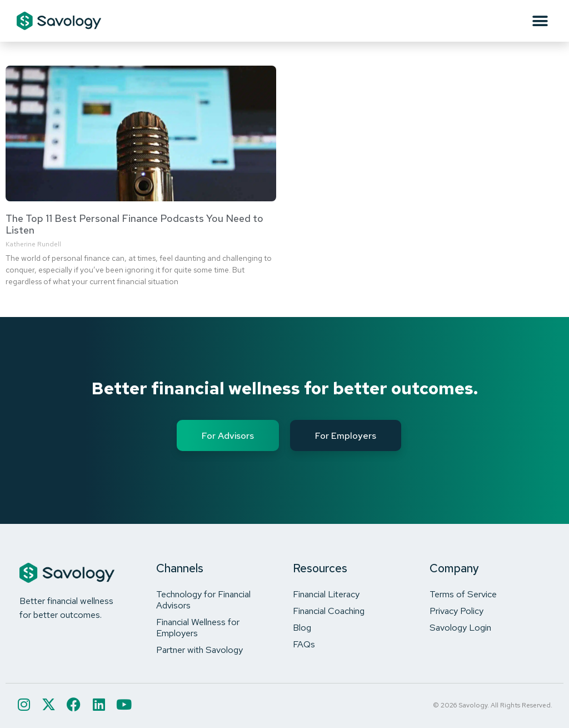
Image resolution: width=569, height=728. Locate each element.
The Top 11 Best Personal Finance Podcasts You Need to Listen (134, 224)
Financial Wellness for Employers (198, 627)
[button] (540, 21)
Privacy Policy (456, 611)
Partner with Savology (199, 650)
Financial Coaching (329, 611)
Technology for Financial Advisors (203, 600)
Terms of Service (463, 594)
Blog (302, 627)
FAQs (304, 644)
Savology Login (460, 627)
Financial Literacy (326, 594)
